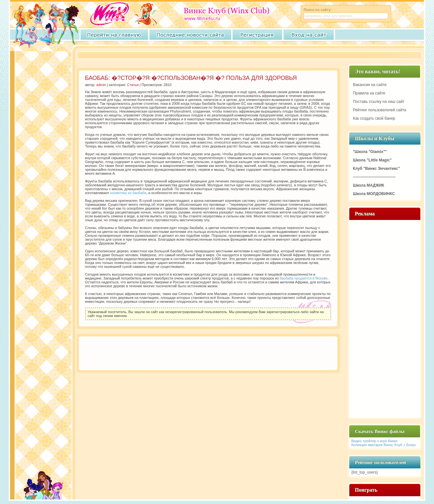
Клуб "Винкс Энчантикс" (376, 169)
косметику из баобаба (128, 193)
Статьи (133, 85)
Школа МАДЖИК (369, 185)
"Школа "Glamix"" (370, 152)
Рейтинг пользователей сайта (380, 110)
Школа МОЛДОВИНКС (374, 194)
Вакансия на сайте (370, 85)
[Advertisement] (197, 55)
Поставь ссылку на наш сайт (379, 102)
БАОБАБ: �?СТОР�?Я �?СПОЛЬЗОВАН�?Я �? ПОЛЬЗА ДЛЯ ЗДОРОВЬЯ (191, 78)
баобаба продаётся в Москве (304, 278)
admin (101, 85)
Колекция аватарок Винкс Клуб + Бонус (384, 445)
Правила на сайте (369, 93)
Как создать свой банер (374, 118)
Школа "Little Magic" (372, 160)
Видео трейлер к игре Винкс (374, 441)
